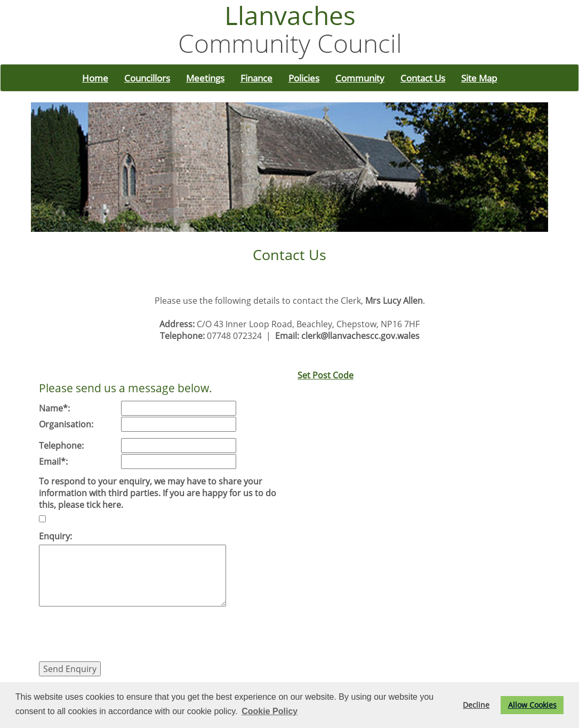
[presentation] (120, 635)
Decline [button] (476, 705)
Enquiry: (55, 536)
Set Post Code (325, 375)
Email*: (53, 462)
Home (95, 78)
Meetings (205, 78)
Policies (304, 78)
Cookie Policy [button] (270, 711)
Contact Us (423, 78)
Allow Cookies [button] (532, 705)
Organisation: (66, 424)
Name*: (54, 408)
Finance (256, 78)
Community (360, 78)
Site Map (479, 78)
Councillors (147, 78)
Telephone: (61, 446)
